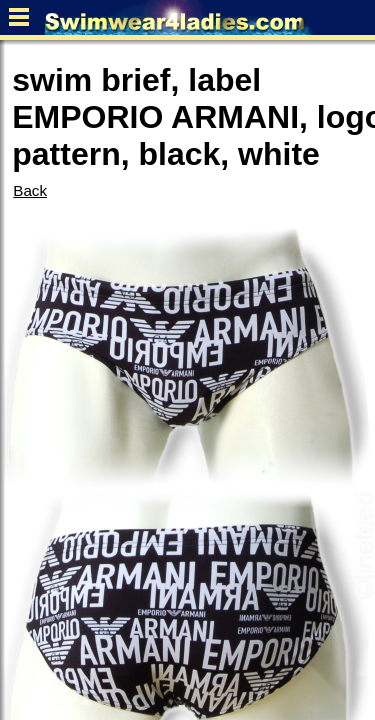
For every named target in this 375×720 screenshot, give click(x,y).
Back (30, 190)
